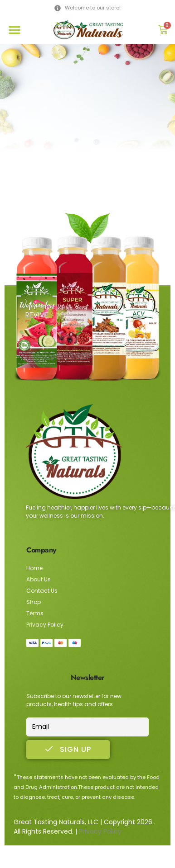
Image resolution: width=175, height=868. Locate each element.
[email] (87, 727)
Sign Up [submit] (68, 749)
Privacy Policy (100, 831)
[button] (15, 30)
